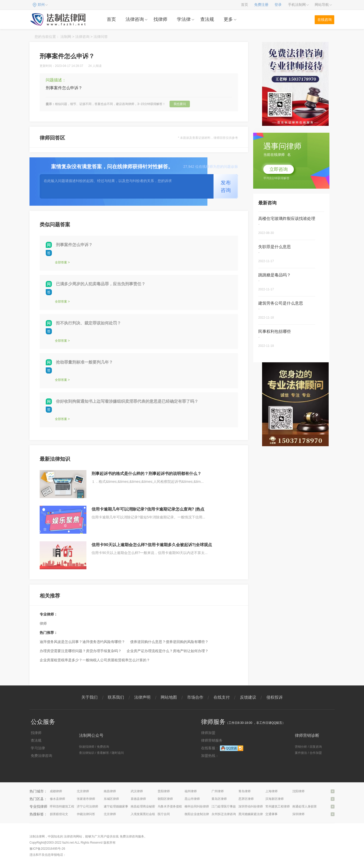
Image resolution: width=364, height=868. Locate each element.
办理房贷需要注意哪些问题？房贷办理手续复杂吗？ (81, 651)
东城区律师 (111, 799)
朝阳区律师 (165, 799)
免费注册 (261, 5)
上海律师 (271, 791)
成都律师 (56, 791)
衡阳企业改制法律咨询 (200, 814)
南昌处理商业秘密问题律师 (149, 806)
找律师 (160, 19)
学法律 (184, 19)
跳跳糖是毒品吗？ (275, 275)
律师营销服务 (212, 740)
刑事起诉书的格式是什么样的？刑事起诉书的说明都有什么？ (146, 474)
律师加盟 (208, 733)
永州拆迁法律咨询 (224, 814)
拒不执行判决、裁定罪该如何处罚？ (88, 323)
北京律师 (83, 791)
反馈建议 (248, 697)
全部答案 (61, 262)
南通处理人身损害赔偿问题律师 (314, 806)
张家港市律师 (86, 799)
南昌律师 (110, 791)
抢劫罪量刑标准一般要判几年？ (84, 362)
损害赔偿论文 (59, 814)
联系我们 (116, 697)
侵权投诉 (275, 697)
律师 (43, 623)
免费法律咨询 (41, 756)
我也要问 (180, 104)
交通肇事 (271, 814)
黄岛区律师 (219, 799)
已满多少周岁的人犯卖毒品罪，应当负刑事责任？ (101, 284)
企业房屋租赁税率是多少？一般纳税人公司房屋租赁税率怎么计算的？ (95, 660)
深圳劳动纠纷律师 (251, 806)
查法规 (207, 19)
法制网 (66, 37)
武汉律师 (137, 791)
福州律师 (191, 791)
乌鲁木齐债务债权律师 (173, 806)
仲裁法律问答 (86, 814)
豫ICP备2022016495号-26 (47, 849)
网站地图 (169, 697)
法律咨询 (135, 19)
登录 (278, 5)
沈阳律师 (298, 791)
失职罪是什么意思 (275, 247)
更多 (228, 19)
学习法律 (38, 748)
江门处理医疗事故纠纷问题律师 (233, 806)
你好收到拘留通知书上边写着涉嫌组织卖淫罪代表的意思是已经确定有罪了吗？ (127, 401)
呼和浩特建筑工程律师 (65, 806)
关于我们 (89, 697)
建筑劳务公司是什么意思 (281, 303)
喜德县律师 (138, 799)
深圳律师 (298, 814)
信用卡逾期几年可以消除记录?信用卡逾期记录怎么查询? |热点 (148, 509)
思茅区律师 (246, 799)
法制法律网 (37, 836)
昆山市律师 (192, 799)
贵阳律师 (164, 791)
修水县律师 (57, 799)
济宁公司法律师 (87, 806)
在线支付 (222, 697)
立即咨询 (279, 169)
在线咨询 (325, 20)
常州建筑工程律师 (278, 806)
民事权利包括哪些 (275, 331)
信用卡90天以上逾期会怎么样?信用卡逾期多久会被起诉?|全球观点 (152, 545)
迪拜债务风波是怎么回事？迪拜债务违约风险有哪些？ (82, 642)
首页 (245, 5)
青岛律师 (245, 791)
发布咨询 (226, 186)
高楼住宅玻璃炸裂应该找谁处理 (287, 219)
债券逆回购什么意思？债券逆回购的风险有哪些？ (169, 642)
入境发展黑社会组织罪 (146, 814)
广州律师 (218, 791)
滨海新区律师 (275, 799)
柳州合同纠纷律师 (197, 806)
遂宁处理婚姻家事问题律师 (122, 806)
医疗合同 (164, 814)
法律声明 (142, 697)
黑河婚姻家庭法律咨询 (254, 814)
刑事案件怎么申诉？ (74, 245)
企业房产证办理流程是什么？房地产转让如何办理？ (168, 651)
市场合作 (195, 697)
